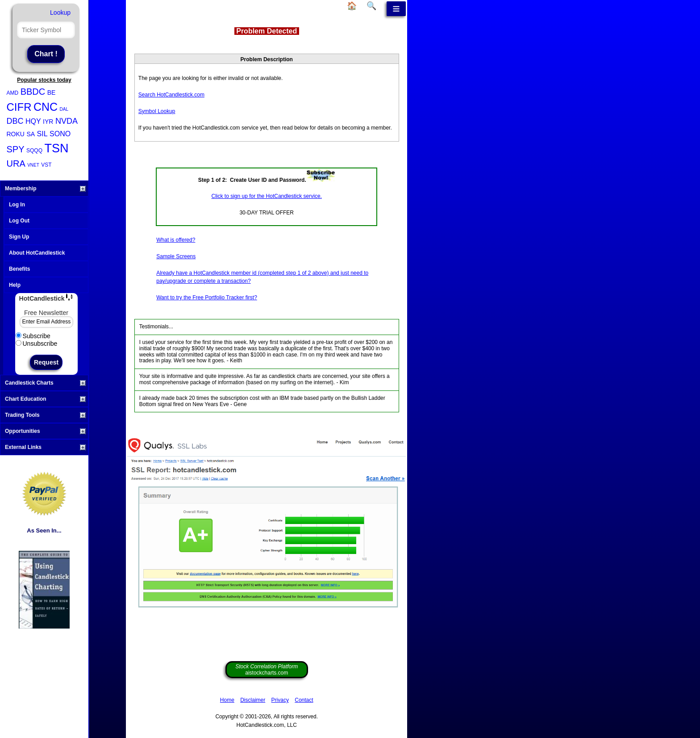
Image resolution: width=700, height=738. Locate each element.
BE (52, 92)
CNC (46, 107)
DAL (64, 109)
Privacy (280, 700)
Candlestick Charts (45, 383)
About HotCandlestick (37, 253)
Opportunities (45, 431)
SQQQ (34, 151)
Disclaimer (253, 700)
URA (16, 164)
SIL (42, 134)
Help (15, 285)
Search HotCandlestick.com (171, 95)
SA (31, 134)
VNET (33, 165)
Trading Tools (45, 415)
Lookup (60, 13)
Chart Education (45, 399)
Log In (17, 205)
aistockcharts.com (267, 670)
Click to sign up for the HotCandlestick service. (267, 196)
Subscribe (33, 336)
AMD (13, 93)
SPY (16, 149)
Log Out (19, 221)
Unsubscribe (37, 344)
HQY (33, 121)
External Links (45, 447)
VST (46, 165)
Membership (45, 189)
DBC (15, 121)
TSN (56, 148)
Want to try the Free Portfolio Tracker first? (207, 298)
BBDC (33, 92)
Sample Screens (176, 256)
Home (227, 700)
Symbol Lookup (157, 111)
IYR (48, 122)
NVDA (67, 121)
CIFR (19, 107)
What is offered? (176, 240)
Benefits (19, 269)
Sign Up (19, 237)
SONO (60, 134)
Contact (304, 700)
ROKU (16, 134)
